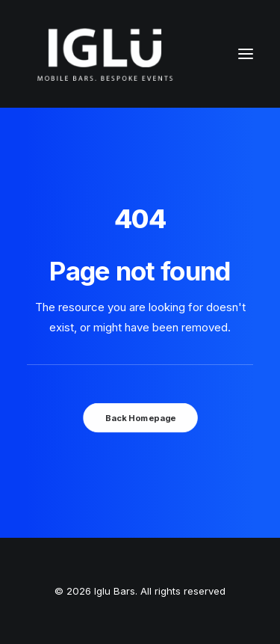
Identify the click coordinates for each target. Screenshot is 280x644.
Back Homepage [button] (140, 417)
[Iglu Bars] (105, 54)
